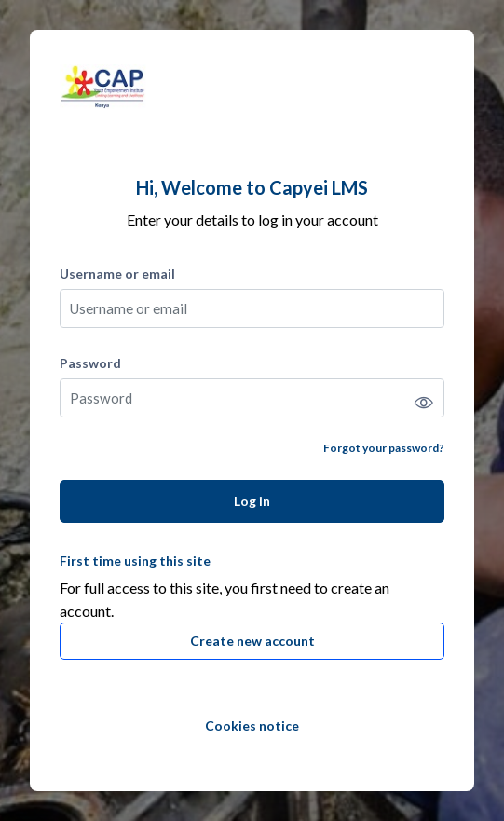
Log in (252, 501)
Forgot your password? (384, 448)
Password (90, 363)
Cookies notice (252, 725)
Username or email (117, 274)
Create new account (252, 641)
